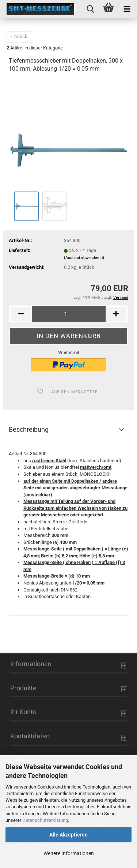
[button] (21, 314)
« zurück (19, 36)
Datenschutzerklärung (45, 820)
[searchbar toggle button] (90, 9)
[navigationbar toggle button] (127, 9)
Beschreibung (29, 429)
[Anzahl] (68, 314)
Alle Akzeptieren (68, 835)
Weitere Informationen (69, 853)
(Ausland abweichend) (84, 258)
